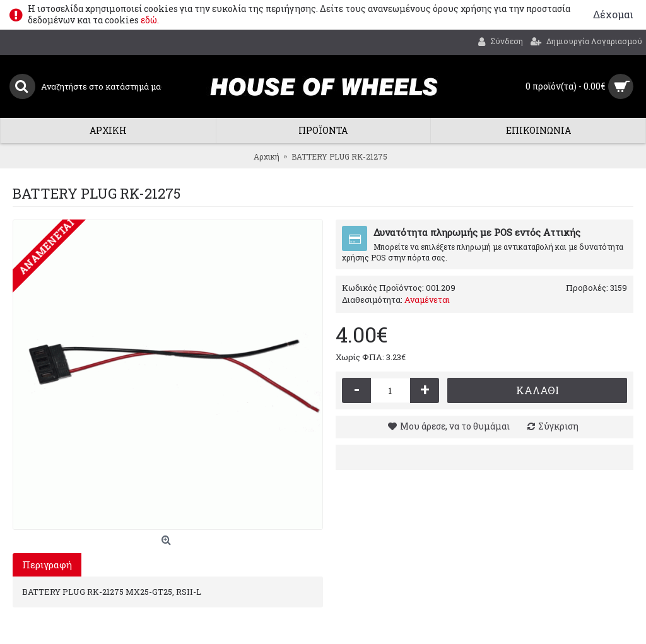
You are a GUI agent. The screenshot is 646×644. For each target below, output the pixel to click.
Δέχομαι (613, 14)
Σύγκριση (558, 426)
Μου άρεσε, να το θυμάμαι (455, 426)
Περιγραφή (47, 565)
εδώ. (150, 20)
